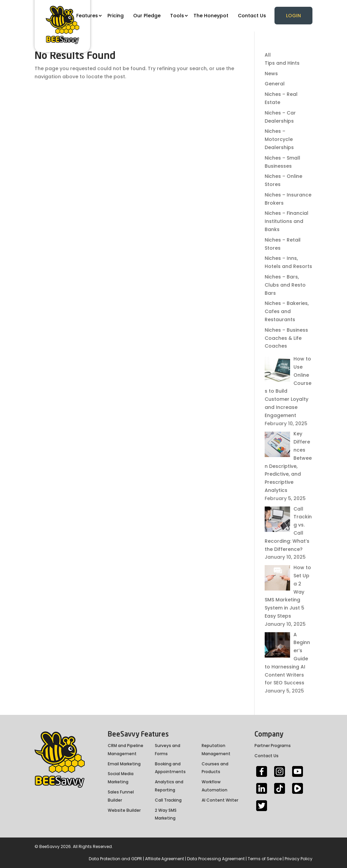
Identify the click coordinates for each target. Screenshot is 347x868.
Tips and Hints (282, 63)
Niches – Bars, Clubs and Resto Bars (285, 285)
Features (87, 16)
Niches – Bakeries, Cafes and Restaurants (287, 311)
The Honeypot (211, 16)
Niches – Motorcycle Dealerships (279, 139)
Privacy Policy (299, 859)
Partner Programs (273, 746)
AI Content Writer (220, 800)
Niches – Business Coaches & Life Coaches (286, 338)
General (275, 84)
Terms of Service (265, 859)
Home (59, 16)
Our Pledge (147, 16)
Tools (177, 16)
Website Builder (124, 810)
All (268, 55)
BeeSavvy (49, 846)
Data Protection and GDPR (115, 859)
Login (293, 16)
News (271, 74)
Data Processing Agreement (216, 859)
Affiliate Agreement (165, 859)
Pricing (116, 16)
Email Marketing (124, 764)
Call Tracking (168, 800)
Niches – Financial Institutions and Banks (287, 221)
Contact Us (252, 16)
